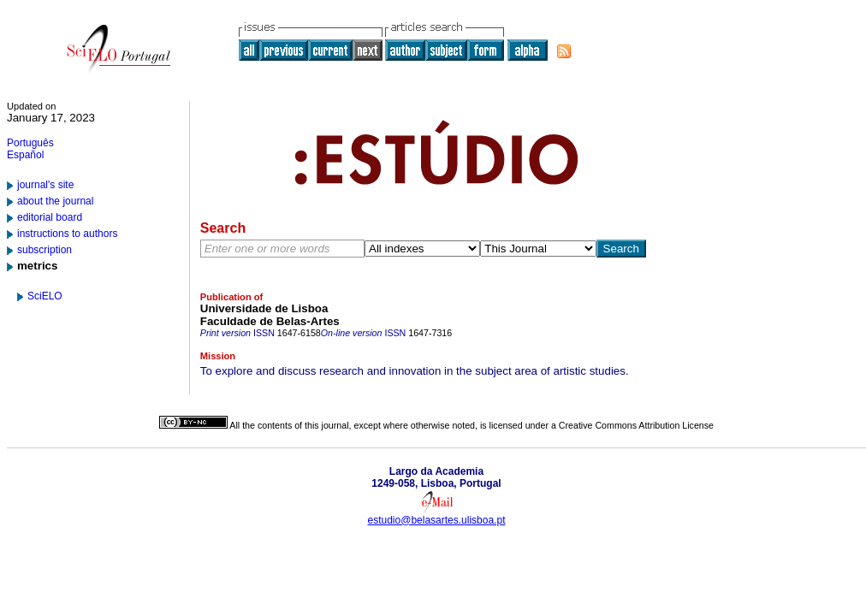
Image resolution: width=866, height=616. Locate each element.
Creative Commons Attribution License (636, 425)
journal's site (45, 185)
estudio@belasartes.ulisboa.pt (437, 520)
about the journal (55, 201)
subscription (44, 250)
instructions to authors (67, 234)
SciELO (45, 296)
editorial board (50, 217)
